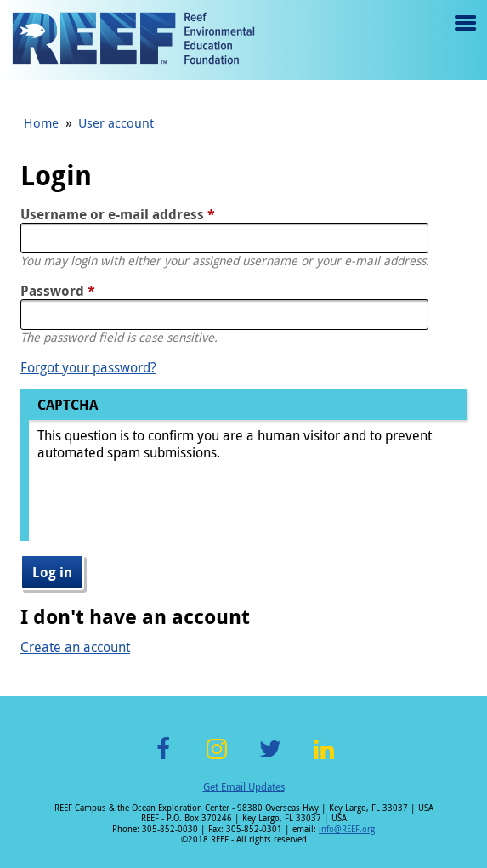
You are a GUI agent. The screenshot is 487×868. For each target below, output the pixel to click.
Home (41, 122)
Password (58, 291)
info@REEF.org (347, 829)
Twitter (270, 759)
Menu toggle (464, 35)
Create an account (75, 647)
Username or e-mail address (118, 214)
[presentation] (167, 508)
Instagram (217, 759)
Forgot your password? (88, 367)
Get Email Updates (244, 786)
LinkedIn (324, 759)
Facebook (163, 759)
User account (116, 122)
